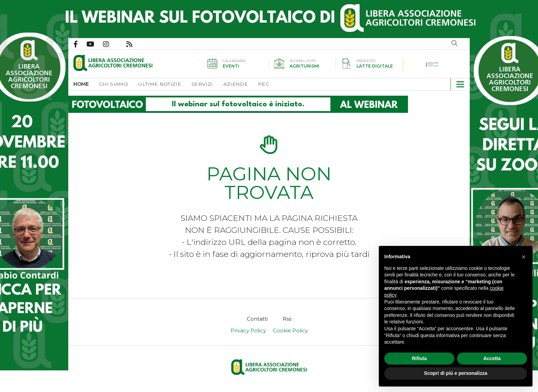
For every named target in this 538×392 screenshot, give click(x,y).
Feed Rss (134, 44)
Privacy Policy (248, 330)
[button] (458, 84)
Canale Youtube (95, 44)
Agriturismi (305, 66)
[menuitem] (86, 84)
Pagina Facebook (80, 44)
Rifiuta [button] (419, 358)
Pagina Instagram (110, 44)
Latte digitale (375, 66)
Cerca (455, 43)
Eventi (231, 66)
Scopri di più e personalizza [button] (456, 373)
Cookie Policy (290, 330)
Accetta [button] (492, 358)
